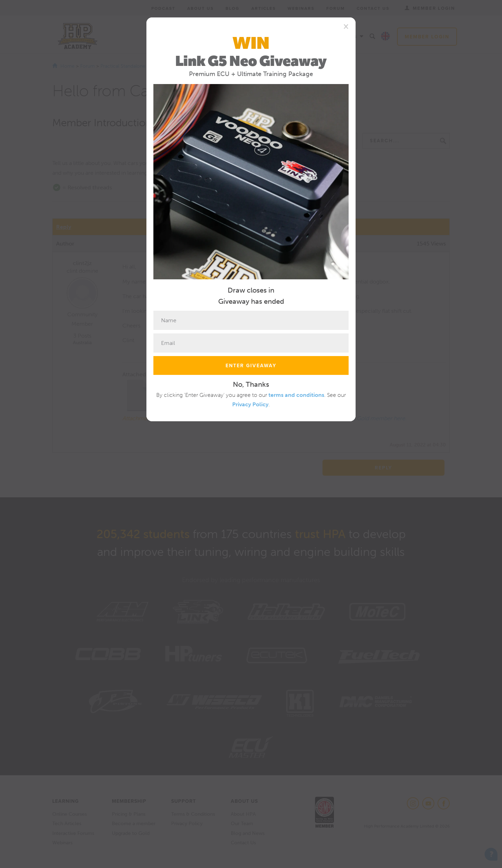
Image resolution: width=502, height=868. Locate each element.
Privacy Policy (250, 404)
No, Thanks (251, 384)
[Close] (346, 26)
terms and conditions (296, 395)
